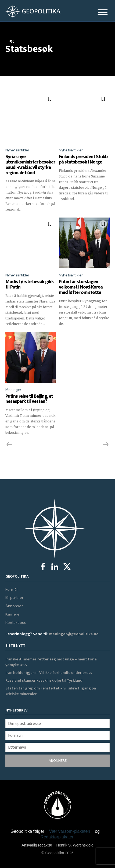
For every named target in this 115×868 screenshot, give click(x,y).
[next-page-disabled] (105, 445)
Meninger (13, 390)
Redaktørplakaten (57, 837)
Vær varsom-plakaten (69, 831)
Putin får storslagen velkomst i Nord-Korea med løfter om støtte (81, 287)
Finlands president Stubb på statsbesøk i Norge (83, 159)
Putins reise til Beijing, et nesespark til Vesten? (29, 399)
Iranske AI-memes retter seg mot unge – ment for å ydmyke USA (51, 662)
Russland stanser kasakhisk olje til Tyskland (44, 680)
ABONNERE (58, 761)
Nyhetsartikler (17, 150)
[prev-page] (10, 445)
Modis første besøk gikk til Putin (30, 284)
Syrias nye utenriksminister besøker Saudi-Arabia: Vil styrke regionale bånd (30, 165)
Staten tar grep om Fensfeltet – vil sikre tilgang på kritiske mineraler (51, 691)
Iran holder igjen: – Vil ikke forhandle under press (49, 673)
